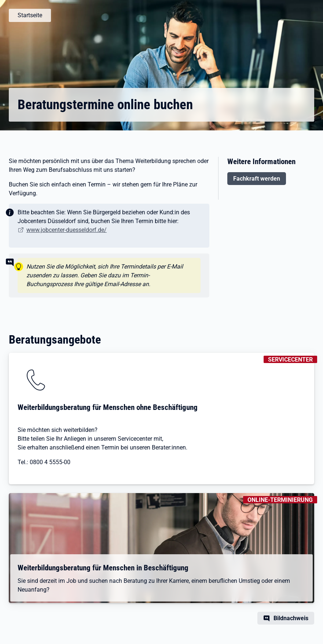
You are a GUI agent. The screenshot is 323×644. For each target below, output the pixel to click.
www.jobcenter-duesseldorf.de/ (67, 230)
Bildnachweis (291, 618)
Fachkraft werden (257, 179)
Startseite (30, 15)
